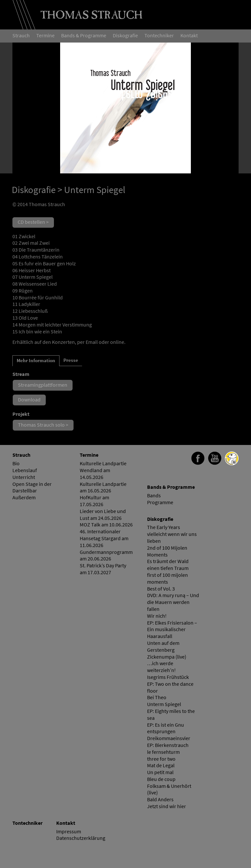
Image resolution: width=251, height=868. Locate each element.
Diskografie (34, 190)
